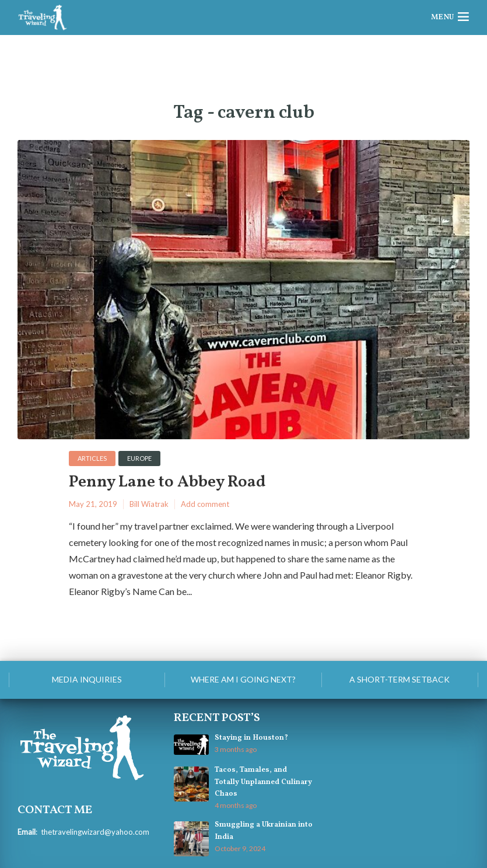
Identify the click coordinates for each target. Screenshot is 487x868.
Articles (92, 458)
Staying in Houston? (251, 738)
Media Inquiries (87, 679)
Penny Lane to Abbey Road (167, 483)
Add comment (205, 504)
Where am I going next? (243, 679)
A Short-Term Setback (400, 679)
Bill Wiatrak (149, 504)
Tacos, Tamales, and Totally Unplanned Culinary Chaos (263, 782)
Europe (139, 458)
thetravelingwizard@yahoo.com (95, 832)
